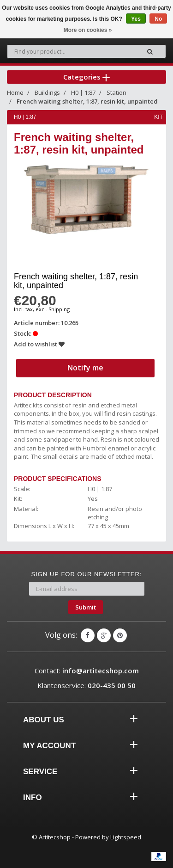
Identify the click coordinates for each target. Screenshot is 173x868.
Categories (86, 77)
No (158, 19)
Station (116, 92)
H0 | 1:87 (83, 92)
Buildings (47, 92)
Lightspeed (126, 837)
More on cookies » (88, 30)
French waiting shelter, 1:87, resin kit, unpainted (87, 101)
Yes (136, 19)
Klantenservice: (86, 685)
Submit (86, 607)
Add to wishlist (39, 344)
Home (15, 92)
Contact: (87, 671)
